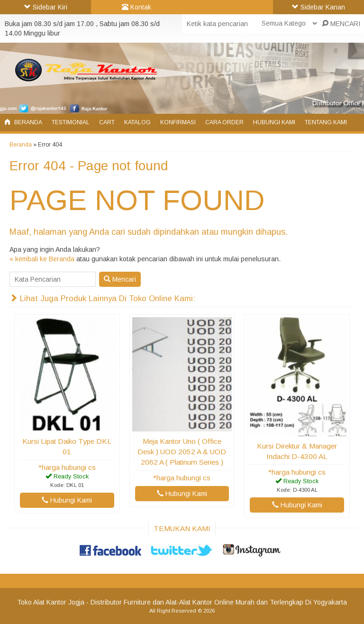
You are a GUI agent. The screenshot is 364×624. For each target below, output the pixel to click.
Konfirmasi (178, 122)
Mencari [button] (120, 279)
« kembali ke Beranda (42, 259)
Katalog (137, 122)
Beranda (23, 122)
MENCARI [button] (341, 24)
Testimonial (71, 122)
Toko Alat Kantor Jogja (51, 602)
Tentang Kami (326, 122)
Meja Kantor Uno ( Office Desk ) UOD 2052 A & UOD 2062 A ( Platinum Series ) (182, 452)
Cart (107, 122)
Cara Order (224, 122)
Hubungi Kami (274, 122)
